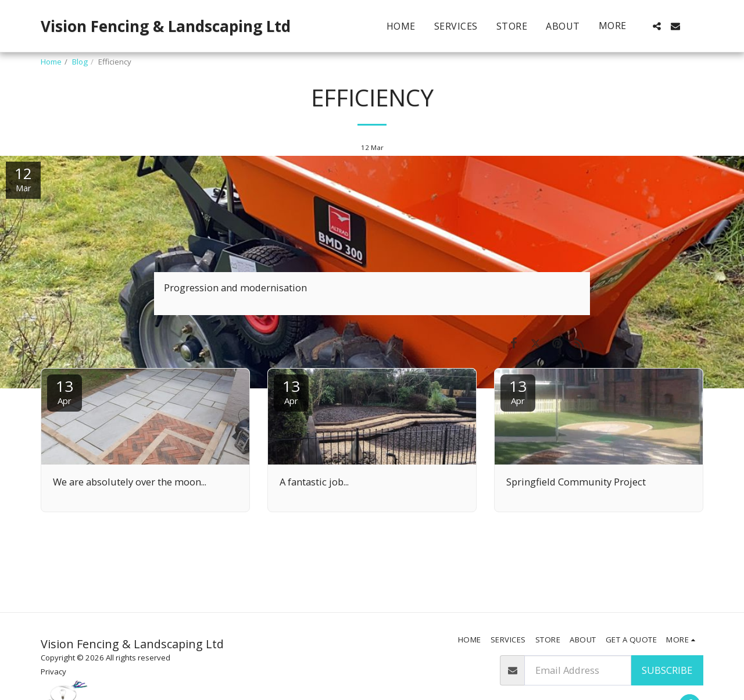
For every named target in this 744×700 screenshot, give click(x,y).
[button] (657, 26)
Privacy (53, 672)
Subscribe (667, 670)
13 (65, 391)
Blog (80, 62)
